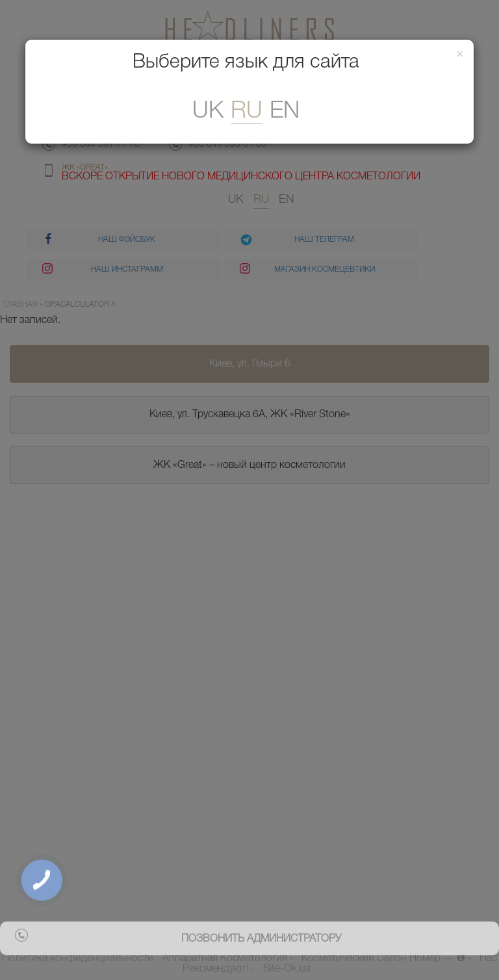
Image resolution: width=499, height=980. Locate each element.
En (285, 111)
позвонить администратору (261, 939)
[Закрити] (460, 55)
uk (208, 111)
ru (247, 111)
